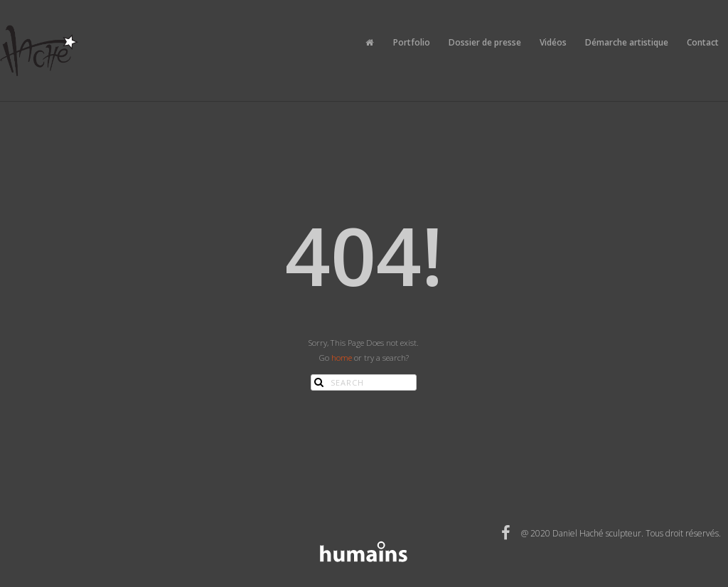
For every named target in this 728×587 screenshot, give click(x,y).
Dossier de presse (485, 42)
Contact (703, 42)
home (342, 358)
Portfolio (412, 42)
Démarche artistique (627, 42)
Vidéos (553, 42)
